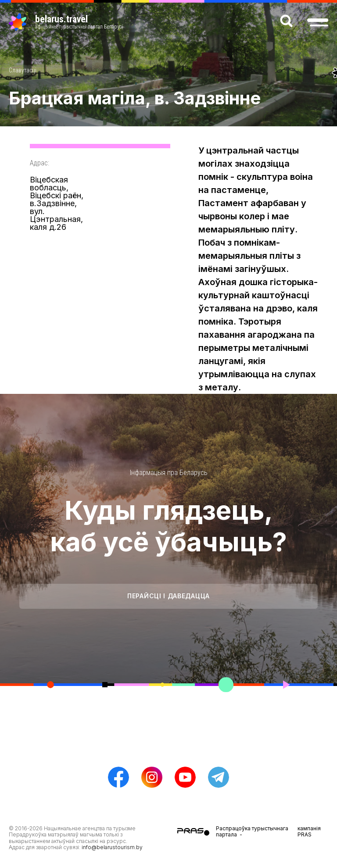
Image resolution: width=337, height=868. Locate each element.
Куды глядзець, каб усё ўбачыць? (168, 526)
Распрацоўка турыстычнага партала (252, 831)
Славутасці (23, 70)
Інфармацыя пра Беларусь (169, 473)
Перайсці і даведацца (168, 596)
